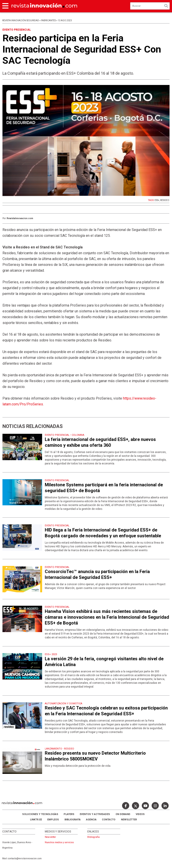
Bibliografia (94, 837)
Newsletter (129, 820)
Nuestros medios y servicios (59, 842)
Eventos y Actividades (95, 814)
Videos (140, 814)
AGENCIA (91, 820)
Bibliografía (73, 820)
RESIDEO (165, 200)
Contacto (109, 820)
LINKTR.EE (36, 820)
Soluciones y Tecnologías (40, 814)
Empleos (53, 820)
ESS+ (157, 200)
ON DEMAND (123, 814)
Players (69, 814)
